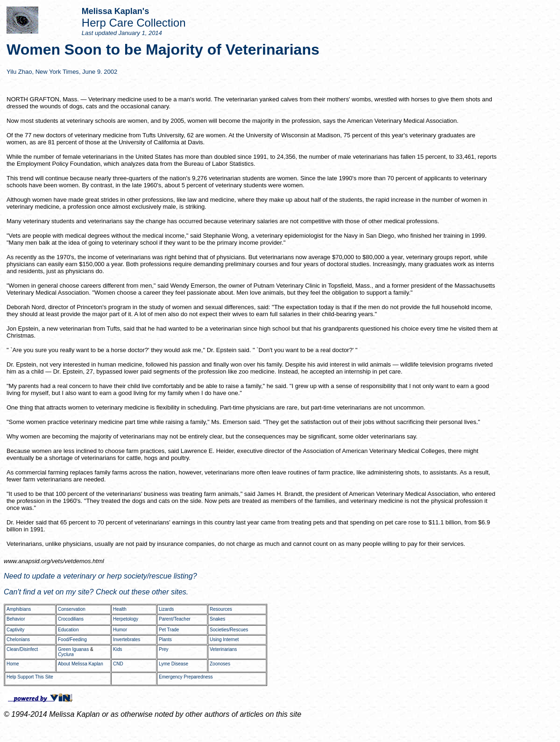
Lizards (166, 609)
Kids (117, 649)
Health (120, 609)
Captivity (15, 630)
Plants (165, 640)
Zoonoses (220, 664)
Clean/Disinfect (22, 649)
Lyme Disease (174, 664)
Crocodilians (71, 619)
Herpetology (126, 619)
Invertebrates (127, 640)
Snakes (217, 619)
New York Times (57, 72)
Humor (120, 630)
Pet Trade (169, 630)
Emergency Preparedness (186, 677)
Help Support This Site (30, 677)
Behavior (16, 619)
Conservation (72, 609)
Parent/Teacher (175, 619)
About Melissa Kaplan (81, 664)
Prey (164, 649)
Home (13, 664)
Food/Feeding (72, 640)
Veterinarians (223, 649)
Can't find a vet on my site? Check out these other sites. (96, 592)
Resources (221, 609)
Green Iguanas (73, 649)
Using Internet (224, 640)
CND (118, 664)
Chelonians (18, 640)
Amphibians (19, 609)
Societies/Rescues (229, 630)
